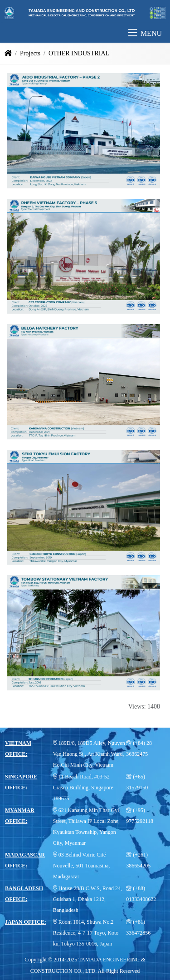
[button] (133, 33)
